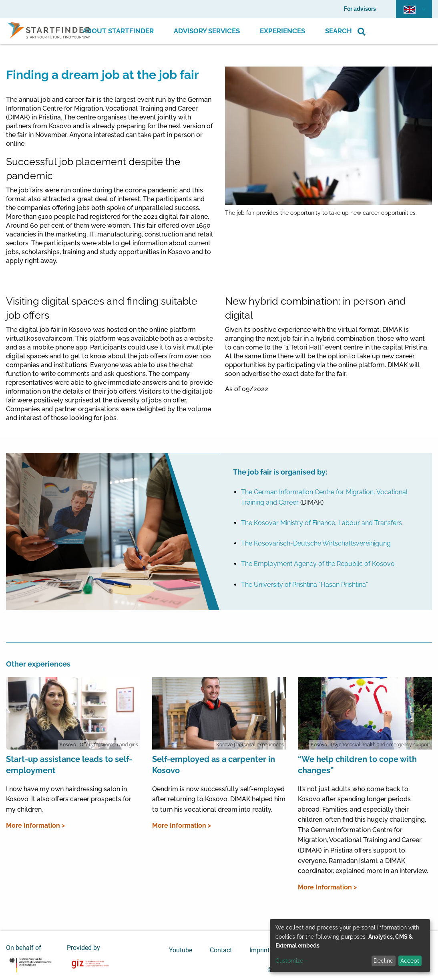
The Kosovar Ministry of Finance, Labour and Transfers (321, 523)
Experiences (282, 31)
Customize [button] (289, 961)
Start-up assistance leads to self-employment (69, 765)
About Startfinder (118, 31)
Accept (410, 961)
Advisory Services (207, 31)
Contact (221, 950)
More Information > (35, 825)
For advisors (360, 9)
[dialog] (350, 946)
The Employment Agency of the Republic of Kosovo (318, 564)
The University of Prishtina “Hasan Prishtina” (304, 585)
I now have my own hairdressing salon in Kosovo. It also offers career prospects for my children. (69, 799)
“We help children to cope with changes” (357, 765)
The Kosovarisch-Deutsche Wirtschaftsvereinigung (316, 543)
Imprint (259, 950)
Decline (383, 961)
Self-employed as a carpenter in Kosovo (214, 765)
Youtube (181, 950)
